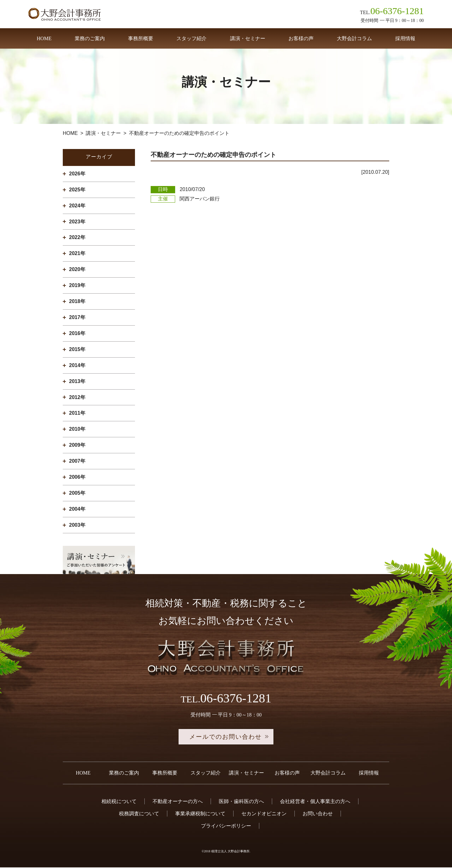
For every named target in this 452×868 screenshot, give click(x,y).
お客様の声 (301, 38)
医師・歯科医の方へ (241, 802)
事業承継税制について (200, 815)
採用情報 (405, 38)
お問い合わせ (318, 815)
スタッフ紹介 (191, 38)
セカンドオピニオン (264, 815)
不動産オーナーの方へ (178, 802)
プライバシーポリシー (226, 827)
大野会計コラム (354, 38)
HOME (44, 38)
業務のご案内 (90, 38)
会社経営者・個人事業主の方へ (315, 802)
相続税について (119, 802)
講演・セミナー (248, 38)
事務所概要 (141, 38)
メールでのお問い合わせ (226, 737)
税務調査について (139, 815)
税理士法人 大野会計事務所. (231, 852)
